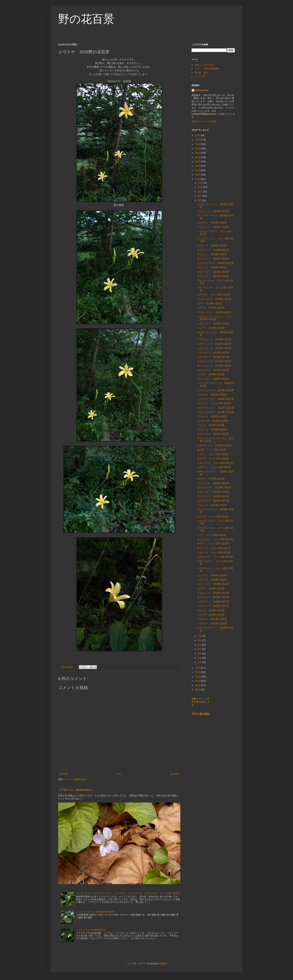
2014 (198, 672)
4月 (200, 649)
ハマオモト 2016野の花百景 (212, 624)
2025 (198, 140)
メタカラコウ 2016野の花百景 (213, 324)
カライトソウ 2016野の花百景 (213, 584)
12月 (200, 183)
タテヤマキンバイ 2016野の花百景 (215, 408)
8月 (200, 200)
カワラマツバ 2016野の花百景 (213, 501)
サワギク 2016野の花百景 (211, 479)
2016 (198, 179)
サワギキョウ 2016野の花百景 (213, 597)
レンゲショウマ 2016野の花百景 (214, 299)
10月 (200, 192)
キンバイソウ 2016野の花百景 (213, 259)
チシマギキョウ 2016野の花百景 (214, 366)
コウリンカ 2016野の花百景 (212, 505)
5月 (200, 645)
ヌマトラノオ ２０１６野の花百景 (215, 463)
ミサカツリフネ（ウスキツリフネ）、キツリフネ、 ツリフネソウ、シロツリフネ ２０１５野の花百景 (128, 893)
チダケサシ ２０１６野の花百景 (214, 467)
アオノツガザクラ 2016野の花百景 (215, 412)
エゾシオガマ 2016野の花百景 (213, 379)
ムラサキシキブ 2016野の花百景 (214, 445)
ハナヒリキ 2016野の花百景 (212, 580)
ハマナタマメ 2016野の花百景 (213, 602)
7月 (200, 636)
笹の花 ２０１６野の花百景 (212, 450)
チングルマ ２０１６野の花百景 (214, 403)
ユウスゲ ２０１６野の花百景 (213, 459)
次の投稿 (64, 774)
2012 (198, 681)
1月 (200, 662)
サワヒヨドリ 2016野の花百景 (213, 276)
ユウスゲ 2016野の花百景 (211, 589)
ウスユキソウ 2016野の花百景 (213, 496)
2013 (198, 677)
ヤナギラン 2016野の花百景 (212, 223)
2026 (198, 135)
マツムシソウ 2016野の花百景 (213, 211)
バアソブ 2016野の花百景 (211, 308)
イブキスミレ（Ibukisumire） (76, 790)
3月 (200, 654)
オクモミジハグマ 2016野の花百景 (215, 263)
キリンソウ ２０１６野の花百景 (214, 548)
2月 (200, 658)
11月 (200, 187)
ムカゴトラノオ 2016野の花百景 (214, 348)
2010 (198, 690)
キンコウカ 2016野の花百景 (212, 575)
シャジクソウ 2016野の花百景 (213, 227)
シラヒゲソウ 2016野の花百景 (213, 250)
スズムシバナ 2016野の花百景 (213, 593)
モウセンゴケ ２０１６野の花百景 (215, 557)
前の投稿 (175, 774)
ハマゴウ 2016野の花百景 (211, 615)
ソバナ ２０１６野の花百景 (212, 535)
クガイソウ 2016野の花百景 (212, 246)
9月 (200, 196)
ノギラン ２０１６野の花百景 (213, 454)
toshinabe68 (202, 90)
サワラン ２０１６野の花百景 (213, 544)
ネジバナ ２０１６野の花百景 (213, 517)
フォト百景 (200, 76)
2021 (198, 157)
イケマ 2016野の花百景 (210, 304)
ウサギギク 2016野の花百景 (212, 395)
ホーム (119, 774)
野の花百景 (86, 19)
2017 (198, 175)
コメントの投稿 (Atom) (75, 779)
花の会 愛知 (201, 73)
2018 (198, 170)
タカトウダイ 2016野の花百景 (213, 272)
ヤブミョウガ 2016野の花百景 (213, 434)
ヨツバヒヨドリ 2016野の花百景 (214, 488)
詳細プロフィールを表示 (204, 121)
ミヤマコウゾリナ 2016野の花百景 (215, 399)
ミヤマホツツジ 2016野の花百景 (214, 339)
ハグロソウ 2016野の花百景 (212, 416)
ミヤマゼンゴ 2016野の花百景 (213, 353)
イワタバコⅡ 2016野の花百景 (213, 421)
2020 (198, 162)
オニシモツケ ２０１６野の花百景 (215, 539)
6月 (200, 640)
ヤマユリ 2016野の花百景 (211, 425)
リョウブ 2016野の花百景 (211, 328)
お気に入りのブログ (204, 65)
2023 (198, 148)
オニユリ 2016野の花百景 (211, 610)
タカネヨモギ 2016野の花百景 (213, 370)
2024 (198, 144)
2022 (198, 153)
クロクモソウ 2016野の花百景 (213, 357)
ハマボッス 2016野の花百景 (212, 619)
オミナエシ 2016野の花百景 (212, 254)
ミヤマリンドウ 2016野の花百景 (214, 344)
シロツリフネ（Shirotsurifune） (92, 930)
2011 (198, 685)
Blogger (163, 964)
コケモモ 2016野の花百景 (211, 374)
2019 (198, 166)
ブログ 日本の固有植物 (207, 69)
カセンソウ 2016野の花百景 (212, 267)
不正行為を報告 (201, 714)
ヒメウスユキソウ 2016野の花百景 (215, 390)
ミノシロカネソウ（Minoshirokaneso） (96, 912)
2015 (198, 668)
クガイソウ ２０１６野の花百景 (214, 552)
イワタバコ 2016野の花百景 (212, 430)
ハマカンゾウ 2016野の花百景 (213, 606)
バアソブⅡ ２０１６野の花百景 (213, 295)
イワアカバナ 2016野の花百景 (213, 483)
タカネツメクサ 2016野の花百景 (214, 361)
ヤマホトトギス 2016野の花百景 (214, 312)
